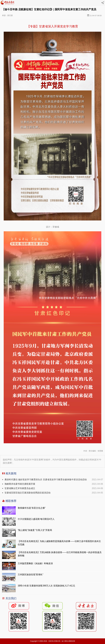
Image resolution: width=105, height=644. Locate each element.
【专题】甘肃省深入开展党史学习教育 (52, 26)
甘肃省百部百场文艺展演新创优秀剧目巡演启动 (27, 493)
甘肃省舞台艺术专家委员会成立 (20, 488)
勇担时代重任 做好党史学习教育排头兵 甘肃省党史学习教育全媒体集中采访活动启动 (46, 480)
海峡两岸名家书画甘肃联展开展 (20, 484)
